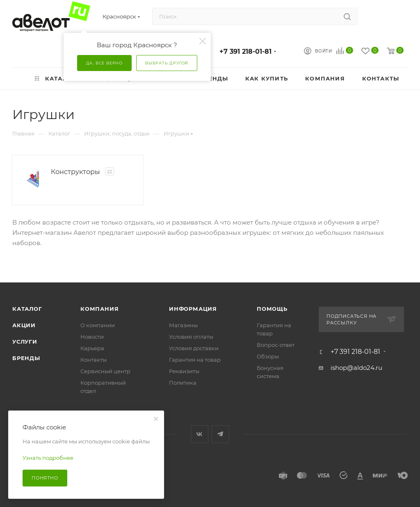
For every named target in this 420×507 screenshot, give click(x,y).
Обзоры (268, 356)
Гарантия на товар (195, 360)
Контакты (94, 360)
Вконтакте (200, 434)
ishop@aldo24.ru (356, 368)
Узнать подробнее (48, 458)
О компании (98, 325)
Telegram (220, 434)
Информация (193, 309)
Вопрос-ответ (276, 345)
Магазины (183, 325)
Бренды (26, 358)
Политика (183, 383)
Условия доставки (194, 348)
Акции (24, 325)
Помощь (272, 309)
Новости (92, 337)
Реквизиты (184, 371)
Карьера (92, 348)
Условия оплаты (191, 337)
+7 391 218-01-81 (245, 52)
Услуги (25, 342)
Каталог (27, 309)
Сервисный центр (105, 371)
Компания (99, 309)
